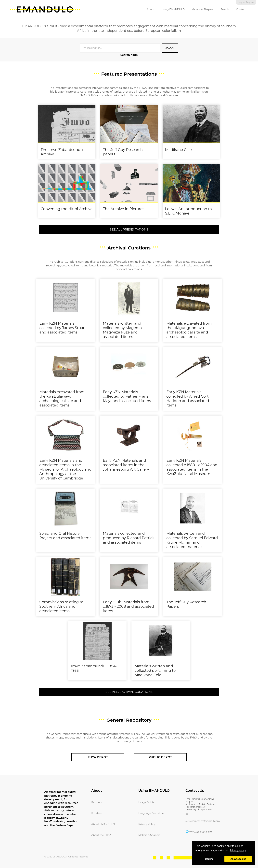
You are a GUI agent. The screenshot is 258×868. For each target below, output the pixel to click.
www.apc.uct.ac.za (201, 832)
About (151, 9)
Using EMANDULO (173, 9)
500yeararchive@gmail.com (203, 821)
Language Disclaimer (152, 813)
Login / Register (246, 2)
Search (225, 9)
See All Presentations (129, 230)
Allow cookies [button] (238, 859)
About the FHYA (101, 835)
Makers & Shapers (203, 9)
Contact (241, 9)
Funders (96, 813)
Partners (97, 802)
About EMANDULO (103, 824)
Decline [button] (209, 859)
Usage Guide (146, 802)
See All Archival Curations (129, 692)
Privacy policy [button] (238, 850)
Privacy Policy (147, 824)
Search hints (129, 55)
